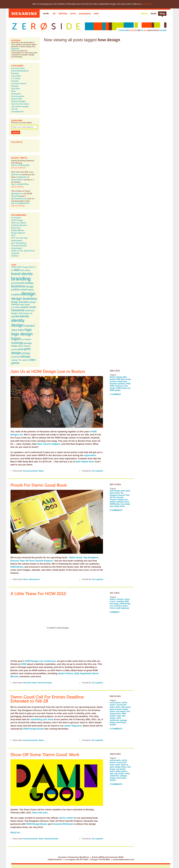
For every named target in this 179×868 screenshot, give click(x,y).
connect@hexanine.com (123, 860)
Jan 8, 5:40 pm (17, 187)
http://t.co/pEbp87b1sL (21, 203)
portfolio (14, 349)
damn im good (116, 709)
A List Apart (16, 218)
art (12, 270)
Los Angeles (26, 339)
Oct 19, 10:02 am (18, 168)
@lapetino (23, 177)
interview (118, 606)
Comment (115, 612)
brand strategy (26, 283)
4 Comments (116, 729)
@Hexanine (16, 174)
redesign (25, 356)
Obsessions (16, 94)
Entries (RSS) (98, 857)
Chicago (120, 599)
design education (20, 302)
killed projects (121, 771)
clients (31, 290)
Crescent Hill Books (63, 824)
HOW (27, 311)
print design (21, 351)
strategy (14, 360)
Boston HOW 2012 (117, 379)
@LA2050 (15, 196)
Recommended (18, 96)
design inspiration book (119, 502)
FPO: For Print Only (19, 238)
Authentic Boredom (19, 225)
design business (24, 298)
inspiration (29, 326)
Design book (123, 500)
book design (25, 270)
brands (14, 283)
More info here (40, 813)
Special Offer (17, 99)
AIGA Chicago (17, 220)
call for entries (66, 818)
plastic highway (24, 346)
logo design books (117, 506)
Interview (15, 81)
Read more (147, 4)
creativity (16, 294)
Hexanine (15, 49)
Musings (15, 86)
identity (25, 316)
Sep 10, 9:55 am (18, 206)
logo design (22, 334)
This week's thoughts (20, 106)
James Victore (66, 673)
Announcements (18, 68)
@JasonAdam (17, 180)
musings (17, 343)
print (21, 349)
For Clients (16, 78)
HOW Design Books (34, 729)
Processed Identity (19, 246)
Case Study (16, 76)
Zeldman (15, 256)
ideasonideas (17, 241)
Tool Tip (14, 109)
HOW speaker (115, 390)
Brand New (16, 228)
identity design (18, 323)
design (28, 294)
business (18, 286)
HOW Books (17, 567)
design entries (121, 767)
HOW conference (117, 386)
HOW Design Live (25, 313)
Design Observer (18, 233)
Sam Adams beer (85, 462)
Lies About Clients (19, 84)
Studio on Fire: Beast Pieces (23, 251)
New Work (16, 89)
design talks (122, 381)
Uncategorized (17, 112)
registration (90, 455)
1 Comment (115, 394)
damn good (125, 491)
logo (28, 330)
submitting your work (42, 719)
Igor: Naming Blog (19, 243)
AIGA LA (32, 267)
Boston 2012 (122, 377)
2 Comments (116, 510)
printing (26, 353)
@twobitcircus (17, 193)
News (14, 91)
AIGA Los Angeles (19, 223)
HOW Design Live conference (40, 661)
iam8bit (15, 316)
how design (125, 504)
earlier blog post (73, 726)
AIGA (14, 267)
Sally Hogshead (82, 673)
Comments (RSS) (116, 857)
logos (16, 339)
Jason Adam (18, 330)
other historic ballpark (48, 444)
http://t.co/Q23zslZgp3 (20, 165)
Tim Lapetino (23, 360)
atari (17, 270)
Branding (15, 73)
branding (21, 279)
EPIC (13, 235)
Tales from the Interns (20, 104)
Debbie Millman (18, 230)
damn (118, 707)
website (113, 725)
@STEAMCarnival (19, 199)
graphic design (28, 307)
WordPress (84, 857)
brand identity (22, 274)
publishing (15, 357)
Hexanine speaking (117, 384)
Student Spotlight (18, 101)
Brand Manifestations (20, 71)
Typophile (15, 253)
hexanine (18, 310)
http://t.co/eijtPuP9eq (20, 184)
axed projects (115, 703)
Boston (113, 377)
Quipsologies (17, 248)
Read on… (16, 832)
